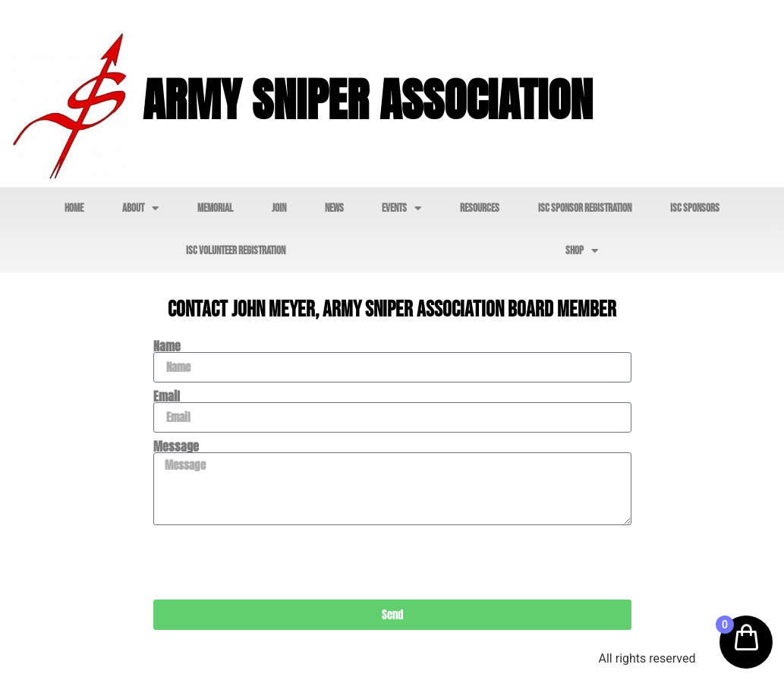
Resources (480, 208)
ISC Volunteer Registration (236, 251)
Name (167, 346)
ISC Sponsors (695, 208)
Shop (582, 251)
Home (74, 208)
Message (176, 446)
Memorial (215, 208)
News (334, 208)
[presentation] (269, 562)
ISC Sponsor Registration (585, 208)
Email (167, 396)
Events (401, 208)
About (140, 208)
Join (279, 208)
